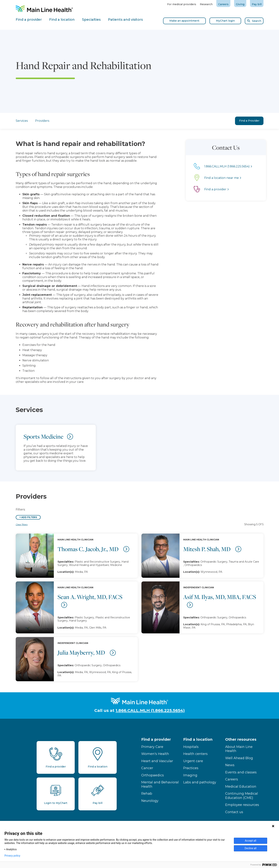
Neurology (150, 801)
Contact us (234, 812)
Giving (240, 4)
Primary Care (152, 747)
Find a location (198, 739)
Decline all (251, 848)
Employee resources (242, 805)
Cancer (147, 768)
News (230, 765)
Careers (223, 4)
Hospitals (191, 747)
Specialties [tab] (91, 20)
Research (206, 4)
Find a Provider (249, 121)
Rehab (147, 794)
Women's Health (155, 754)
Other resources (241, 739)
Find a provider (156, 739)
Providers (42, 121)
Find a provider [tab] (29, 20)
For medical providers (182, 4)
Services (22, 121)
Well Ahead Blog (239, 758)
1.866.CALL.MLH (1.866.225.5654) (150, 710)
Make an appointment (184, 21)
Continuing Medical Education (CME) (242, 796)
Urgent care (193, 761)
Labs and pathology (200, 782)
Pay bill (257, 4)
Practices (191, 768)
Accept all (251, 841)
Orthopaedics (153, 775)
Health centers (195, 754)
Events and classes (241, 772)
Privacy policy (12, 856)
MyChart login (225, 21)
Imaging (190, 775)
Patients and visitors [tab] (125, 20)
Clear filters (22, 524)
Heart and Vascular (157, 761)
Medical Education (241, 787)
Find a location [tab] (62, 20)
